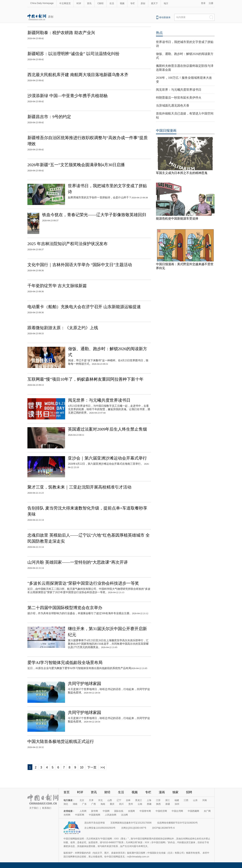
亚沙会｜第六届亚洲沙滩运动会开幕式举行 (107, 458)
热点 (159, 33)
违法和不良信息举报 (95, 823)
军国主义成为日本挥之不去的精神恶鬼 (182, 173)
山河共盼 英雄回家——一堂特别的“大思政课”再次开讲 (78, 562)
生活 (112, 3)
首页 (67, 792)
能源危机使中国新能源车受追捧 (177, 219)
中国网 (106, 811)
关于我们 (34, 808)
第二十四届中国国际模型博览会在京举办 (65, 608)
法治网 (124, 815)
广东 (84, 804)
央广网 (207, 811)
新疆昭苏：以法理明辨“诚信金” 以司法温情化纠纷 (73, 54)
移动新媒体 (165, 17)
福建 (177, 800)
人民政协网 (111, 815)
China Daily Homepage (42, 3)
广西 (94, 804)
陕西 (158, 804)
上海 (149, 800)
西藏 (149, 804)
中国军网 (80, 815)
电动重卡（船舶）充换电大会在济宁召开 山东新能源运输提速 (84, 307)
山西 (110, 800)
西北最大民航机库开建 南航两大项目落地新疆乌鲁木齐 (78, 75)
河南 (205, 800)
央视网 (131, 811)
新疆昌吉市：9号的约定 (49, 117)
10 (82, 767)
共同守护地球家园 (85, 684)
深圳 (177, 804)
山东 (195, 800)
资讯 (89, 3)
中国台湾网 (177, 811)
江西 (186, 800)
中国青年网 (145, 811)
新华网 (95, 811)
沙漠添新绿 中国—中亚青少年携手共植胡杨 (67, 96)
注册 (211, 3)
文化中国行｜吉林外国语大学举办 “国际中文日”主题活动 (80, 265)
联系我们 (47, 808)
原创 (143, 3)
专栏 (133, 3)
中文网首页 (65, 3)
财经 (107, 792)
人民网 (83, 811)
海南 (103, 804)
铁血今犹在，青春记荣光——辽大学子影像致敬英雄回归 (94, 215)
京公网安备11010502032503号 (100, 828)
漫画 (162, 792)
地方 (166, 3)
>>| (103, 767)
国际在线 (119, 811)
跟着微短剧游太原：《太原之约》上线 (63, 328)
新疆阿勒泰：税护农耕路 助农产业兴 (61, 33)
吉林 (128, 800)
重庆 (112, 804)
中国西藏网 (193, 811)
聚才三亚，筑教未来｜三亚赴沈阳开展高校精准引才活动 (79, 487)
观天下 (154, 3)
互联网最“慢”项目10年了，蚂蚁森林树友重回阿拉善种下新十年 (85, 379)
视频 (122, 3)
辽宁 (119, 800)
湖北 (66, 804)
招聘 (189, 792)
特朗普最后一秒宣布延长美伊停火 (179, 98)
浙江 (168, 800)
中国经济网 (161, 811)
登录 (203, 3)
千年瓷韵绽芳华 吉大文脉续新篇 (57, 286)
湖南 (75, 804)
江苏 (158, 800)
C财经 (100, 3)
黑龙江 (139, 800)
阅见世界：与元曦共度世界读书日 (99, 400)
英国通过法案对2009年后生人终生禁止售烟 (107, 429)
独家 (175, 792)
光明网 (67, 815)
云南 (140, 804)
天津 (91, 800)
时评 (79, 3)
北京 (82, 800)
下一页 (92, 767)
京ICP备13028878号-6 (163, 828)
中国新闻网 (95, 815)
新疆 (168, 804)
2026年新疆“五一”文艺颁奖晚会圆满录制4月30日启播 (76, 165)
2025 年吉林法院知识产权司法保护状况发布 (67, 244)
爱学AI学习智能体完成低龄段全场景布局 (65, 663)
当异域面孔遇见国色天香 (173, 106)
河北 (100, 800)
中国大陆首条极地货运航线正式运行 (61, 741)
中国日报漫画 (166, 131)
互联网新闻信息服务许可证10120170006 (131, 823)
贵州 (131, 804)
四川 (121, 804)
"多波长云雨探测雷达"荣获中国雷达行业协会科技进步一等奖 (83, 583)
